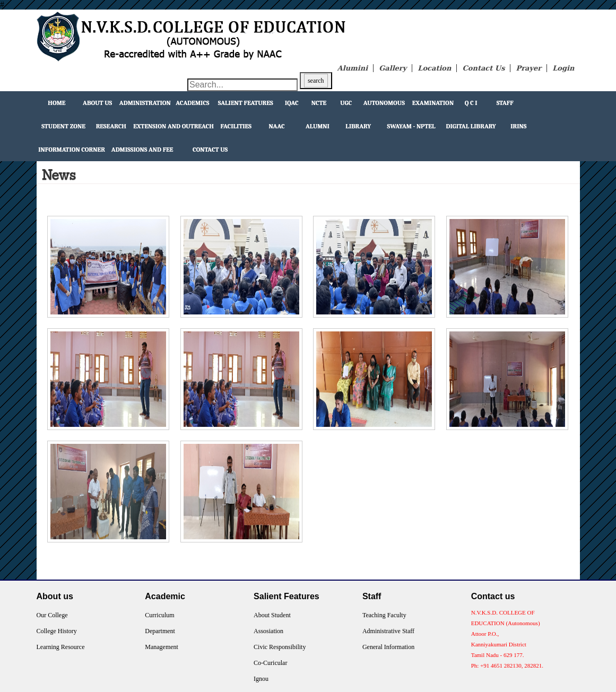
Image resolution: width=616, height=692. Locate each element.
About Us (97, 103)
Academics (192, 103)
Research (111, 126)
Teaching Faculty (384, 615)
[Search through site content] (242, 85)
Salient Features (246, 103)
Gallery (393, 68)
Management (162, 647)
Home (57, 103)
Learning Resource (61, 647)
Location (434, 68)
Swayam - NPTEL (411, 126)
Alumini (353, 68)
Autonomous (384, 103)
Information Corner (72, 150)
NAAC (277, 126)
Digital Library (471, 126)
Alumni (318, 126)
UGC (346, 103)
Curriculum (159, 615)
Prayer (528, 68)
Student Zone (63, 126)
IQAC (292, 103)
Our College (52, 615)
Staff (505, 103)
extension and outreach (173, 126)
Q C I (471, 103)
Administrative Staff (388, 631)
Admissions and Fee (142, 150)
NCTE (319, 103)
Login (563, 68)
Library (358, 126)
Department (160, 631)
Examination (433, 103)
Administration (145, 103)
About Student (272, 615)
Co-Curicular (270, 663)
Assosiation (268, 631)
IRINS (518, 126)
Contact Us (483, 68)
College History (57, 631)
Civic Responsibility (280, 647)
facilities (236, 126)
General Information (388, 647)
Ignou (261, 679)
